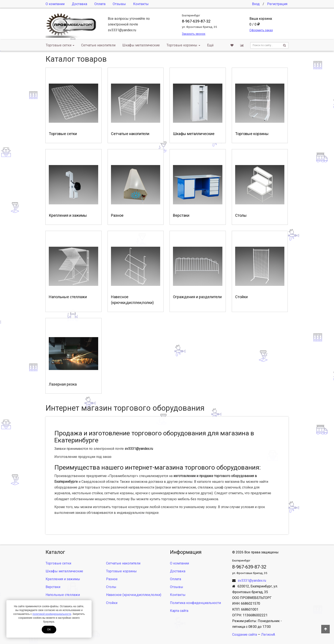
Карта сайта (179, 611)
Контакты (141, 4)
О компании (55, 4)
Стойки (112, 603)
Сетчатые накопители (98, 45)
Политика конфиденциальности (195, 603)
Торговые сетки (60, 45)
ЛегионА (268, 635)
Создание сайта (245, 635)
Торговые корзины (183, 45)
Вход (256, 4)
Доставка (79, 4)
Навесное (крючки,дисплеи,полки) (134, 595)
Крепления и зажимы (63, 579)
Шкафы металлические (141, 45)
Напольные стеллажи (63, 595)
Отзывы (119, 4)
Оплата (100, 4)
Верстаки (53, 587)
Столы (111, 587)
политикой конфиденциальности (52, 614)
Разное (112, 579)
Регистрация (277, 4)
